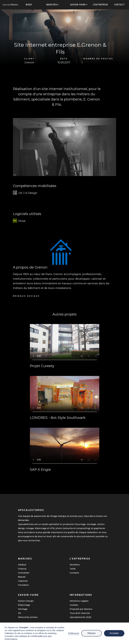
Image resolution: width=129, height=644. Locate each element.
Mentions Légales (79, 601)
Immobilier (24, 573)
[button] (52, 5)
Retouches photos (28, 617)
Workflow (75, 565)
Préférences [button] (74, 633)
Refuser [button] (92, 633)
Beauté (22, 577)
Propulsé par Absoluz (81, 609)
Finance (22, 569)
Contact (119, 5)
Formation (23, 585)
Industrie (23, 581)
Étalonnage (24, 605)
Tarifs (73, 569)
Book (29, 5)
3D (20, 613)
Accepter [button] (114, 633)
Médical (22, 565)
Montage (23, 609)
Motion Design (26, 601)
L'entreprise (100, 5)
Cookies (74, 605)
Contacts (74, 573)
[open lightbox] (64, 147)
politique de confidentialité (31, 636)
